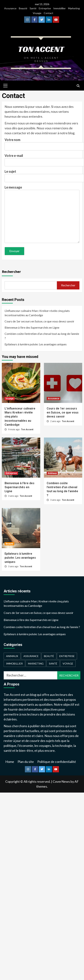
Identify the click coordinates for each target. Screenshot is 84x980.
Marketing (74, 8)
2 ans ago (56, 421)
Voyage (37, 13)
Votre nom (42, 143)
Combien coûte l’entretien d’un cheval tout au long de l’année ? (42, 336)
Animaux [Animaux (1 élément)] (12, 656)
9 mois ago (14, 430)
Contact (48, 13)
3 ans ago (14, 496)
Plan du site (26, 762)
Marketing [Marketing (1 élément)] (36, 664)
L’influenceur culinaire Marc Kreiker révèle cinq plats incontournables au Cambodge (37, 313)
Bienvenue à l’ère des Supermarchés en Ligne (32, 327)
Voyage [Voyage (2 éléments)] (68, 664)
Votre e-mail (42, 159)
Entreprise (45, 8)
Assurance (10, 8)
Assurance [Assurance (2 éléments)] (31, 656)
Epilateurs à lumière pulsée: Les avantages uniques (36, 344)
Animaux (52, 473)
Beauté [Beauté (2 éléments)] (49, 656)
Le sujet (42, 175)
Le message (42, 214)
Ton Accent (27, 430)
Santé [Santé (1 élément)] (53, 664)
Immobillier (59, 8)
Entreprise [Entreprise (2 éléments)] (67, 656)
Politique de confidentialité (57, 762)
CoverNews (61, 781)
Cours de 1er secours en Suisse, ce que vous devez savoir (39, 321)
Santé (33, 8)
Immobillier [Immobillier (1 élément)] (14, 664)
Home (10, 762)
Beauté (23, 8)
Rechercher (11, 272)
